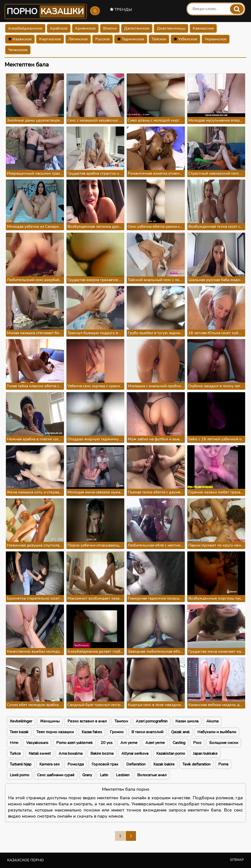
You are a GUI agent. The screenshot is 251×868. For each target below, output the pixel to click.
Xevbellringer (21, 721)
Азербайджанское (25, 28)
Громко (117, 732)
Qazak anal (180, 732)
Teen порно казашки (55, 732)
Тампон (121, 721)
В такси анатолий (147, 732)
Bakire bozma (102, 754)
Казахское (20, 39)
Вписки (110, 28)
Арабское (59, 28)
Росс (197, 743)
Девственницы (171, 28)
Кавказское (203, 28)
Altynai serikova (135, 754)
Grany (87, 775)
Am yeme (129, 743)
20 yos (107, 743)
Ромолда (76, 764)
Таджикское (131, 39)
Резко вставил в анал (87, 721)
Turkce (15, 754)
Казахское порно (25, 860)
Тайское (159, 39)
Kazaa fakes (92, 732)
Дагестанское (137, 28)
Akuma (212, 721)
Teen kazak (19, 732)
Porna (223, 764)
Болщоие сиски (224, 743)
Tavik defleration (196, 764)
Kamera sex (49, 764)
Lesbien (123, 775)
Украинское (216, 39)
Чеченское (18, 50)
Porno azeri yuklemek (74, 743)
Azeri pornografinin (152, 721)
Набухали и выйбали (217, 732)
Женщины (50, 721)
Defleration (136, 764)
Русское (103, 39)
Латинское (78, 39)
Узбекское (185, 39)
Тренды (121, 10)
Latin (104, 775)
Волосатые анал (152, 775)
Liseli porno (20, 775)
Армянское (85, 28)
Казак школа (187, 721)
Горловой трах (105, 764)
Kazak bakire (164, 764)
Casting (179, 743)
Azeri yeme (155, 743)
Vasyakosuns (37, 743)
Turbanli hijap (21, 764)
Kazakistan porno (171, 754)
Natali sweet (40, 754)
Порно (46, 11)
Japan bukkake (205, 754)
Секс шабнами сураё (56, 775)
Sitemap (237, 860)
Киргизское (50, 39)
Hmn (14, 743)
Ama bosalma (71, 754)
